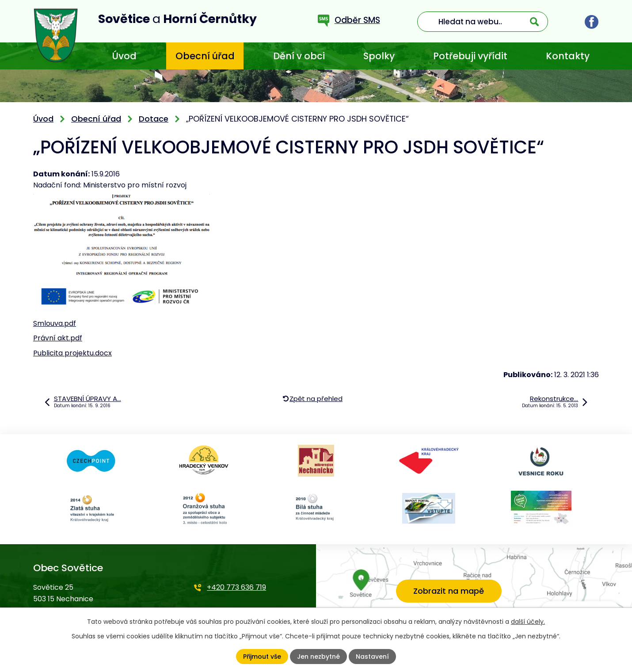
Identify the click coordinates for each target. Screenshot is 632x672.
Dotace (154, 119)
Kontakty (568, 56)
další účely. (528, 622)
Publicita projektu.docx (72, 353)
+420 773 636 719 (236, 587)
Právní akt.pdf (58, 338)
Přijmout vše (262, 657)
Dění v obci (299, 56)
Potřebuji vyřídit (470, 56)
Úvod (124, 56)
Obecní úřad (205, 56)
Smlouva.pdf (55, 323)
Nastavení (372, 657)
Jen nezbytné (318, 657)
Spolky (379, 56)
